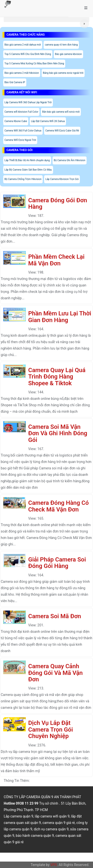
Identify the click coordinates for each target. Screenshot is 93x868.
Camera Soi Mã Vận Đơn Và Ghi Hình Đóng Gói (58, 433)
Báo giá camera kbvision (68, 54)
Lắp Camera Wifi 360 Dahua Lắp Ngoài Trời (28, 102)
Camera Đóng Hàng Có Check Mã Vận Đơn (59, 506)
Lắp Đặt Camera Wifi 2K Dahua (48, 121)
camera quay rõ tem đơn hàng (61, 45)
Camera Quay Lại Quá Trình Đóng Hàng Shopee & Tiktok (57, 377)
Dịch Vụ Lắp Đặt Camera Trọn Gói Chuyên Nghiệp (51, 729)
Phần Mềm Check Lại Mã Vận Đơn (56, 260)
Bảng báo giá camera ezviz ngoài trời (63, 73)
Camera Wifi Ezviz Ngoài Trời (20, 140)
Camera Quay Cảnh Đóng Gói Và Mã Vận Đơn (56, 673)
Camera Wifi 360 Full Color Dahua (23, 131)
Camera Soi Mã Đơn (55, 616)
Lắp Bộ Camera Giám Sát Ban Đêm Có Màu (28, 170)
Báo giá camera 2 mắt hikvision (22, 73)
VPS (54, 865)
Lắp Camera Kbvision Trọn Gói (62, 179)
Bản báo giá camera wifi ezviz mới (61, 112)
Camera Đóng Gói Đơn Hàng (58, 204)
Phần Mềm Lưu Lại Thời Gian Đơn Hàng (60, 317)
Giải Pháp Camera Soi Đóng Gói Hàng (57, 563)
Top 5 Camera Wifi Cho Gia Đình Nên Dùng (28, 54)
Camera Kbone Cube (16, 121)
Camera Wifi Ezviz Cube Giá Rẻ (62, 131)
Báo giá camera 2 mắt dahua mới (23, 45)
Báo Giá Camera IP (15, 82)
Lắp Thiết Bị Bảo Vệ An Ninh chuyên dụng (27, 160)
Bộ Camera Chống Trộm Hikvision (23, 179)
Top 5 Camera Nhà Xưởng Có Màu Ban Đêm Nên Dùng (34, 64)
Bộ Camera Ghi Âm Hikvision (70, 160)
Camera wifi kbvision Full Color (21, 112)
